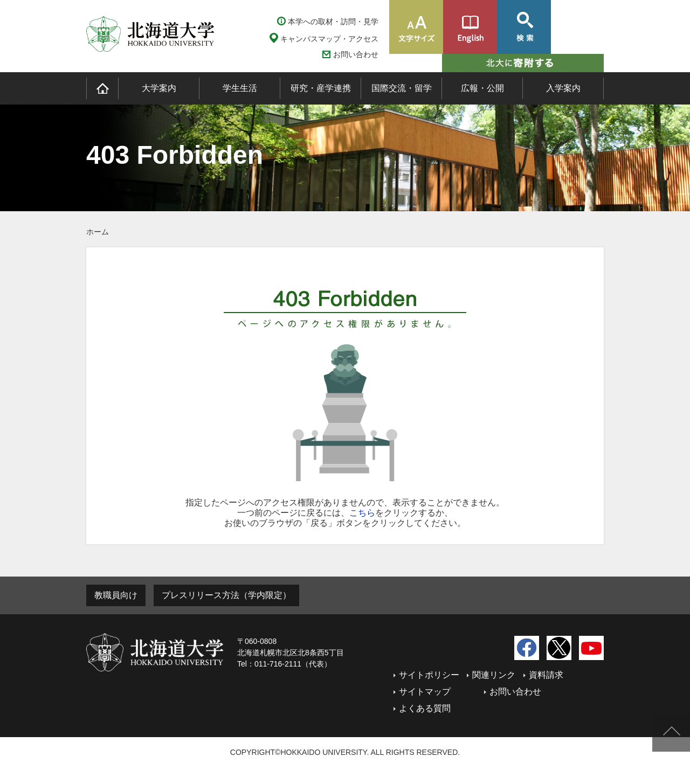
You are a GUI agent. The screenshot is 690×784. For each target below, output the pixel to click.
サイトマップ (425, 692)
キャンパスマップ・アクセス (329, 39)
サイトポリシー (429, 675)
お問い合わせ (356, 55)
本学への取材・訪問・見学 (333, 22)
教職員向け (116, 595)
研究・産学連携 (321, 88)
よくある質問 (425, 708)
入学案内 (563, 88)
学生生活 (240, 88)
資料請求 (546, 675)
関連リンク (494, 675)
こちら (362, 513)
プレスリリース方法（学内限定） (226, 595)
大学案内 (159, 88)
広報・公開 (482, 88)
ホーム (98, 232)
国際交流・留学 (402, 88)
